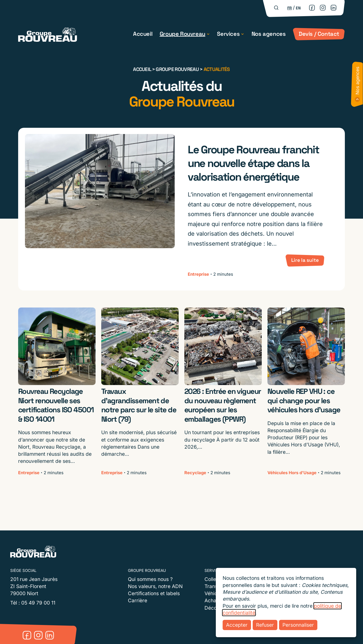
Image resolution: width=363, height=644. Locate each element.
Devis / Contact (319, 34)
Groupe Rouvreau (182, 34)
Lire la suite (305, 260)
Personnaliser (298, 625)
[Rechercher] (276, 8)
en (298, 8)
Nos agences (269, 34)
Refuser (265, 625)
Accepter (237, 625)
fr (290, 8)
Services (228, 34)
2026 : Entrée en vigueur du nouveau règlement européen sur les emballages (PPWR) (223, 405)
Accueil (143, 34)
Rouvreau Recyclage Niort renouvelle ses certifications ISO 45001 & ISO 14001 (56, 405)
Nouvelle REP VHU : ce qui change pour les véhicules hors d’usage (304, 401)
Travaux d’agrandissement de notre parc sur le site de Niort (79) (139, 405)
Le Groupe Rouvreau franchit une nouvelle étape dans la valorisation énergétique (253, 163)
